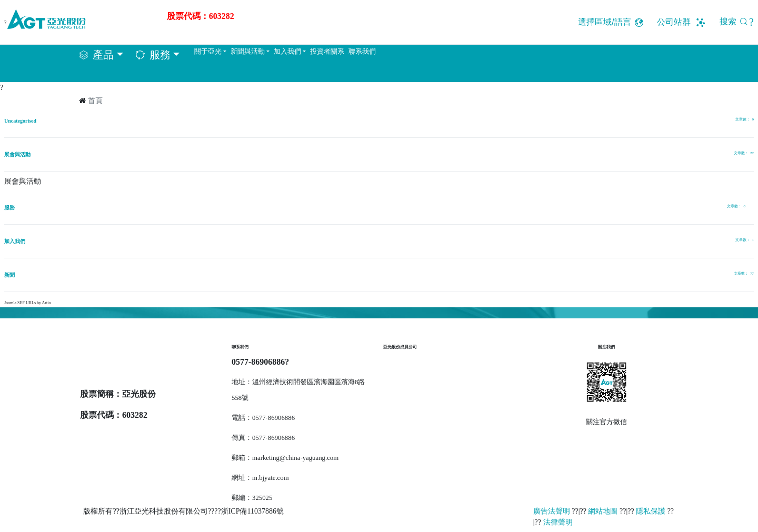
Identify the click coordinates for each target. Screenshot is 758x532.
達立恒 (398, 385)
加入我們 (15, 241)
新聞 (9, 275)
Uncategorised (20, 121)
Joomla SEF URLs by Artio (27, 303)
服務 (9, 208)
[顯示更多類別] (750, 208)
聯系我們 (362, 52)
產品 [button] (103, 54)
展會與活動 (17, 154)
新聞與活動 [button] (248, 52)
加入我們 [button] (287, 52)
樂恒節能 (401, 367)
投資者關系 (327, 52)
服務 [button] (160, 54)
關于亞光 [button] (208, 52)
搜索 (737, 21)
